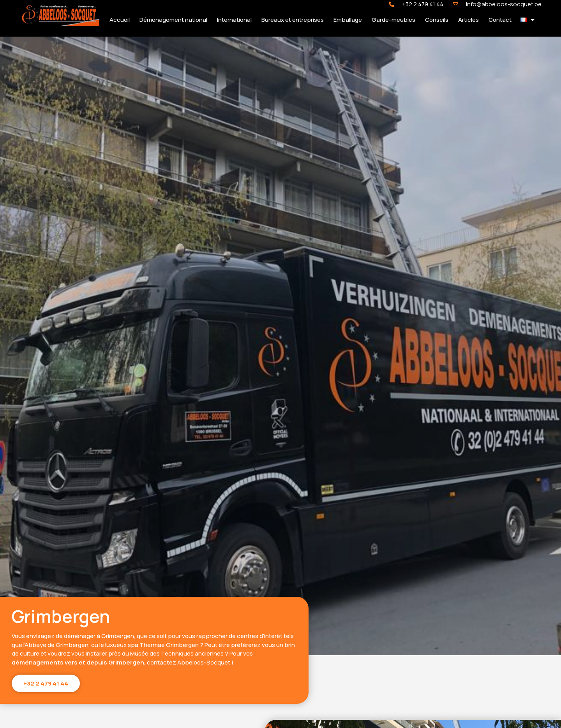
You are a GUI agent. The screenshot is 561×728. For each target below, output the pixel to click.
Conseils (437, 20)
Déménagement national (173, 20)
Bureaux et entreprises (293, 20)
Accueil (120, 20)
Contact (500, 20)
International (234, 20)
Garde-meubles (393, 20)
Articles (468, 20)
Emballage (348, 20)
